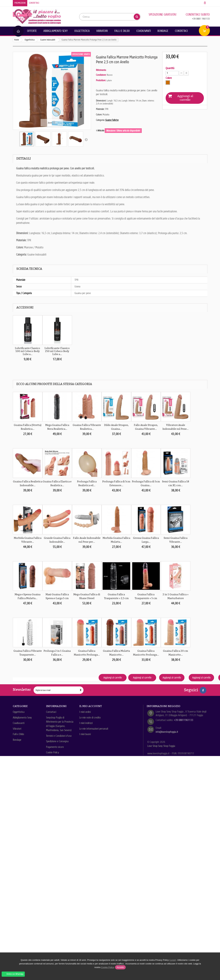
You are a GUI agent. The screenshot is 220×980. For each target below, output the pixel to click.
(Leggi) (173, 960)
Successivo (86, 139)
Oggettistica (82, 31)
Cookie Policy (53, 752)
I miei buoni (85, 734)
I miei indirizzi (86, 723)
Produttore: (101, 80)
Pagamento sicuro (55, 747)
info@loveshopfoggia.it (167, 732)
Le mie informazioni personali (94, 729)
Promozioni (20, 3)
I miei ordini (85, 712)
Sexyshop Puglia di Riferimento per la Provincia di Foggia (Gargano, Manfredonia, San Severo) (60, 724)
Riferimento (101, 70)
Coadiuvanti (144, 31)
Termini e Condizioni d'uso (59, 736)
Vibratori (102, 31)
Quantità (170, 68)
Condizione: (101, 75)
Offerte (32, 31)
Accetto (120, 967)
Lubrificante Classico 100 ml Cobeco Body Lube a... (28, 351)
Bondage (163, 31)
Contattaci (34, 3)
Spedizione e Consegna (57, 741)
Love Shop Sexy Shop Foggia (161, 746)
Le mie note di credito (90, 718)
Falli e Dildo (122, 31)
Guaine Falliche (112, 120)
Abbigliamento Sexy (56, 31)
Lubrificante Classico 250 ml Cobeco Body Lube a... (57, 351)
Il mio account (91, 706)
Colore (169, 78)
